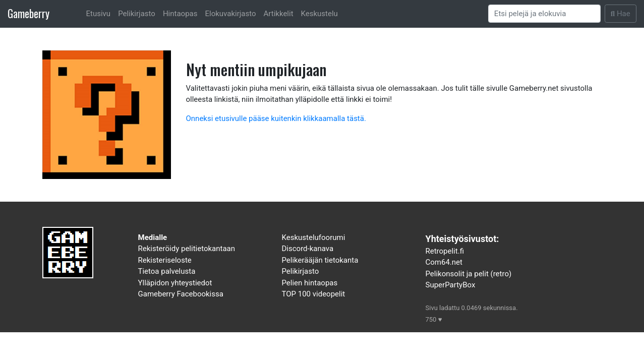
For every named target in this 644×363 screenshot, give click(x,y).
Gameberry (28, 13)
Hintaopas (180, 14)
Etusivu (99, 14)
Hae (621, 14)
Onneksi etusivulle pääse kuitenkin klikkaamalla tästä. (276, 118)
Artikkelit (279, 14)
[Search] (545, 14)
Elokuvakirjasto (230, 14)
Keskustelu (319, 14)
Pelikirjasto (137, 14)
